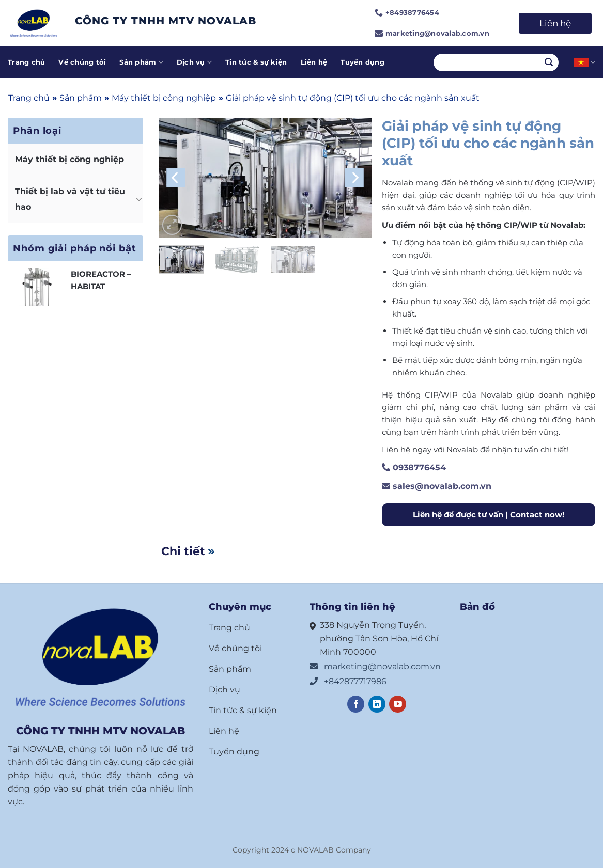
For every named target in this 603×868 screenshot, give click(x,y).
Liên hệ (555, 23)
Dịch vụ (194, 62)
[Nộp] (549, 62)
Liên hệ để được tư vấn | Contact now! (489, 515)
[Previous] (176, 178)
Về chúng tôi (82, 62)
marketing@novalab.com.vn (375, 666)
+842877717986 (348, 681)
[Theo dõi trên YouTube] (398, 704)
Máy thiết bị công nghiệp (164, 98)
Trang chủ (26, 62)
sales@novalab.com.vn (437, 486)
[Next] (354, 178)
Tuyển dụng (362, 62)
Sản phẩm (141, 62)
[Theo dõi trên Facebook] (356, 704)
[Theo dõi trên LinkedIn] (377, 704)
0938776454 (414, 468)
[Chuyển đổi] (139, 199)
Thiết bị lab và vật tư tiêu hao (70, 199)
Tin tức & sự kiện (256, 62)
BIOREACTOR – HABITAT (101, 280)
